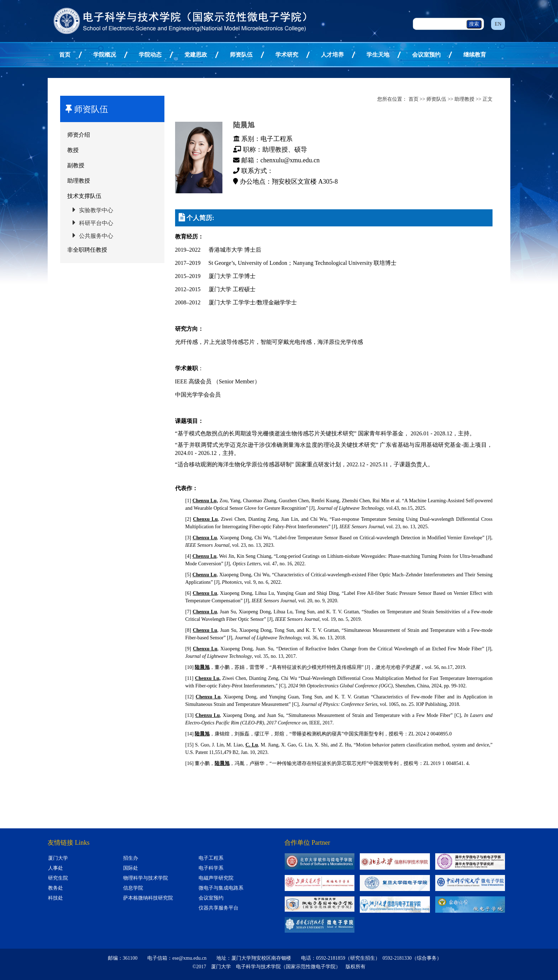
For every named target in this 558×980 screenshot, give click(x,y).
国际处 (131, 868)
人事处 (56, 868)
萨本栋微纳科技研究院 (148, 898)
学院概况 (105, 55)
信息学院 (133, 888)
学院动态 (150, 55)
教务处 (56, 888)
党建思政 (196, 55)
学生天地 (378, 55)
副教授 (76, 165)
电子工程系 (211, 858)
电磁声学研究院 (216, 878)
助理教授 (79, 181)
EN (498, 24)
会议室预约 (426, 55)
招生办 (131, 858)
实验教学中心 (96, 210)
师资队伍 (241, 55)
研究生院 (58, 878)
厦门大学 (58, 858)
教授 (73, 150)
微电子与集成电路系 (221, 888)
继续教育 (475, 55)
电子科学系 (211, 868)
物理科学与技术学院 (146, 878)
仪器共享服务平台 (219, 908)
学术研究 (287, 55)
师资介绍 (79, 135)
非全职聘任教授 (87, 250)
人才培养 (332, 55)
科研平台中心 (96, 223)
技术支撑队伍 (84, 196)
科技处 (56, 898)
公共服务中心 (96, 236)
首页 (65, 55)
